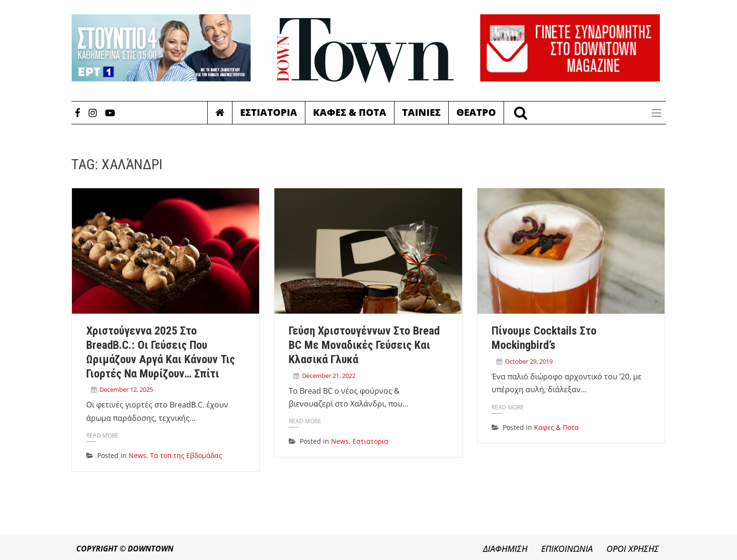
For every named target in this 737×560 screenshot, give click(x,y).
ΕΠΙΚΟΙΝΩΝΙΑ (567, 549)
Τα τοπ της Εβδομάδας (186, 455)
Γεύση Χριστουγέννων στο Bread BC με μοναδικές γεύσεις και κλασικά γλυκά (364, 345)
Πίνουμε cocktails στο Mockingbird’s (544, 338)
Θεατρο (476, 112)
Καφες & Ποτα (350, 112)
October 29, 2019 (529, 361)
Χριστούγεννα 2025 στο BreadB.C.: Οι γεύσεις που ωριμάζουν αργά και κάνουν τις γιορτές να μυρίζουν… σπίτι (161, 352)
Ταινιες (421, 112)
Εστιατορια (269, 112)
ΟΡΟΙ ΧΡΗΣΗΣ (633, 549)
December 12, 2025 (126, 389)
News (137, 455)
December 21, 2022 (329, 376)
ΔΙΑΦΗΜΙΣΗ (505, 549)
